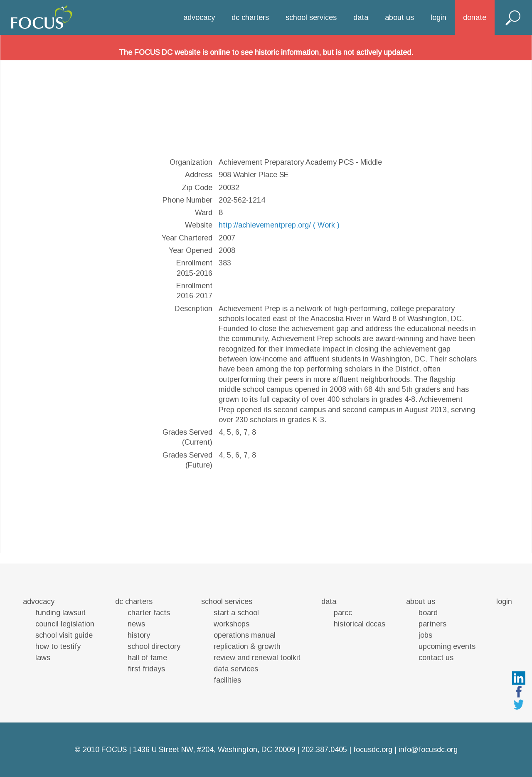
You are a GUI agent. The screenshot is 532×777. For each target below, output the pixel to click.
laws (43, 658)
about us (399, 17)
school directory (154, 646)
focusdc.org (373, 750)
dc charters (250, 17)
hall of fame (147, 658)
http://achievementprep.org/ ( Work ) (279, 225)
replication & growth (247, 646)
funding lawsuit (60, 613)
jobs (425, 635)
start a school (236, 613)
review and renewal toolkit (257, 658)
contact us (436, 658)
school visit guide (64, 635)
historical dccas (360, 624)
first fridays (146, 669)
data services (236, 669)
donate (475, 17)
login (438, 17)
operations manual (245, 635)
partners (432, 624)
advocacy (199, 17)
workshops (232, 624)
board (428, 613)
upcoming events (447, 646)
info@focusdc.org (428, 750)
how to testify (58, 646)
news (136, 624)
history (139, 635)
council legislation (65, 624)
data (361, 17)
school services (311, 17)
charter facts (149, 613)
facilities (227, 680)
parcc (343, 613)
